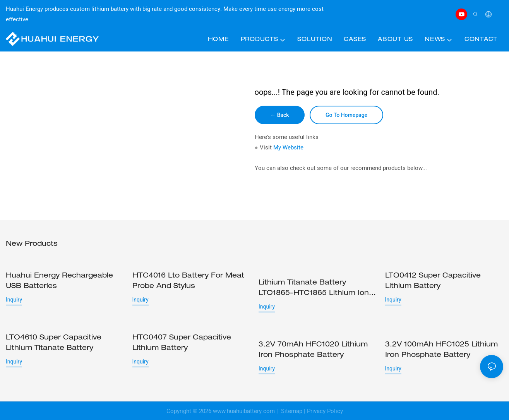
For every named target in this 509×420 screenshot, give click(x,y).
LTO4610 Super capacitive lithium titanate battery (54, 343)
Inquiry (14, 300)
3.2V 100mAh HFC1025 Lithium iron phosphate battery (441, 350)
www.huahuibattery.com (244, 411)
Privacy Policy (325, 411)
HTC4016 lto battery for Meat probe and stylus (188, 281)
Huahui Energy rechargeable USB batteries (59, 281)
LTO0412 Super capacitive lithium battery (433, 281)
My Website (288, 147)
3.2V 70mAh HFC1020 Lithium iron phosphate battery (313, 343)
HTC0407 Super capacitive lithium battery (182, 343)
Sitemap (291, 411)
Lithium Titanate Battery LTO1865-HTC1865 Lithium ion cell (314, 289)
